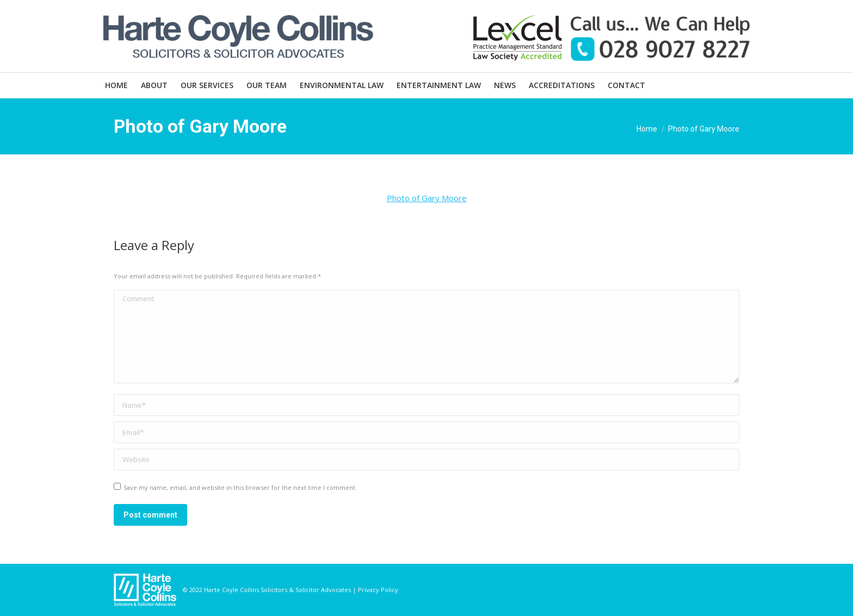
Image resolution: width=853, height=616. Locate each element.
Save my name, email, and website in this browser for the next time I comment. (240, 487)
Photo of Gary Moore (427, 198)
